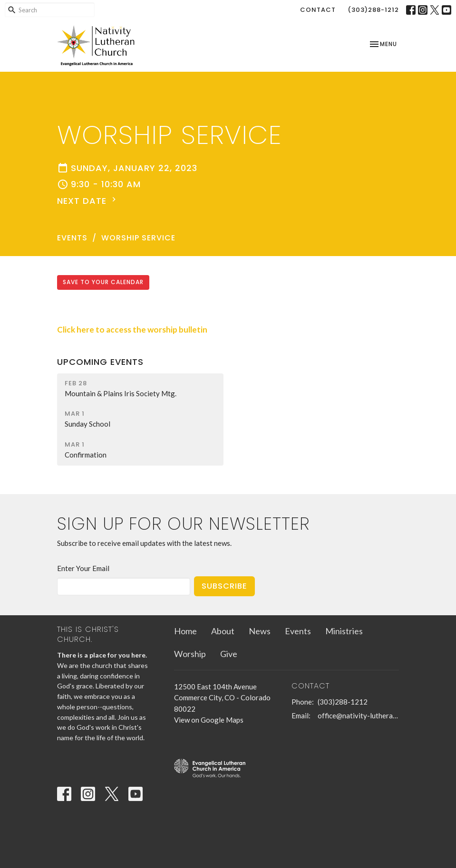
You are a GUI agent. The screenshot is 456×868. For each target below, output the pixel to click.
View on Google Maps (209, 720)
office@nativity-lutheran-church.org (359, 715)
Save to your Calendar (103, 282)
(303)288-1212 (373, 10)
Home (185, 631)
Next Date (88, 201)
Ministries (344, 631)
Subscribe (224, 586)
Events (72, 238)
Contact (318, 10)
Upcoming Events (100, 362)
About (223, 631)
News (260, 631)
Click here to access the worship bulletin (132, 329)
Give (229, 654)
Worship (190, 654)
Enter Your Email (83, 568)
